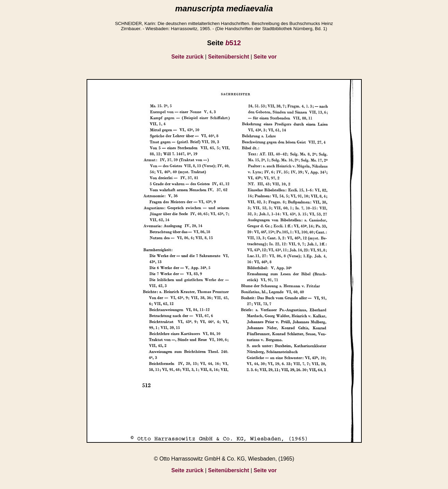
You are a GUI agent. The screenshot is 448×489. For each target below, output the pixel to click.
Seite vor (265, 57)
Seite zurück (188, 57)
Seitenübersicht (229, 57)
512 (233, 43)
